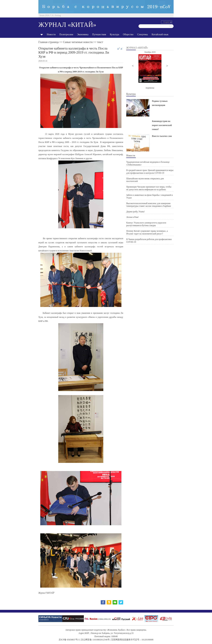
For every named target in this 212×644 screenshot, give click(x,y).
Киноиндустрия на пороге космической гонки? (162, 125)
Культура (114, 34)
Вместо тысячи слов (162, 136)
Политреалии (66, 34)
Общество (128, 34)
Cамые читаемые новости (78, 42)
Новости (51, 34)
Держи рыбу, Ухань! (135, 212)
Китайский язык (160, 34)
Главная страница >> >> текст (71, 42)
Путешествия (99, 34)
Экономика (83, 34)
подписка (150, 88)
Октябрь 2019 (150, 52)
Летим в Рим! (132, 217)
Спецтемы (143, 34)
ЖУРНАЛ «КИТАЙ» (67, 25)
